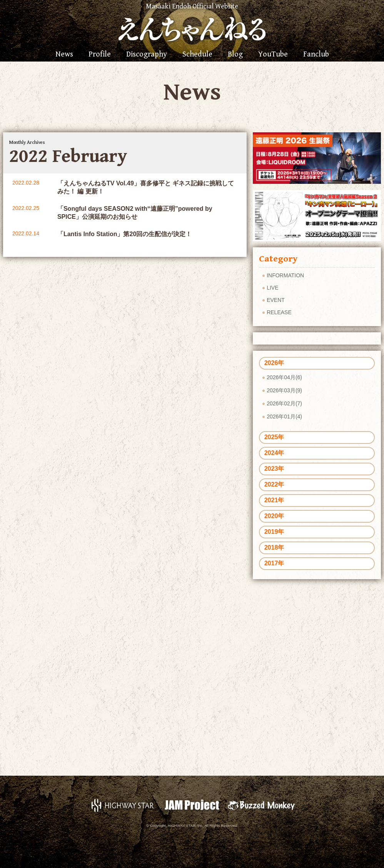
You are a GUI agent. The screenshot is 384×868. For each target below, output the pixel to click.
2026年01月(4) (284, 417)
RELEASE (279, 312)
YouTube (273, 55)
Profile (100, 55)
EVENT (276, 300)
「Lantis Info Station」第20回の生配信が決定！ (124, 234)
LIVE (272, 288)
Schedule (197, 55)
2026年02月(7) (284, 403)
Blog (235, 55)
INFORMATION (285, 275)
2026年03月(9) (284, 390)
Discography (147, 55)
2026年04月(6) (284, 377)
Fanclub (316, 55)
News (64, 55)
